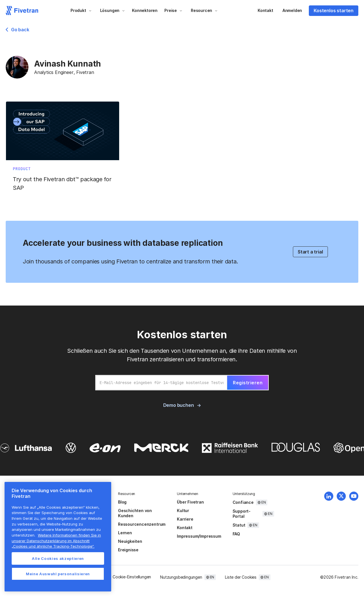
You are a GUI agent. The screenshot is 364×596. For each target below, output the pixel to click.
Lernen (125, 533)
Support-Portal (242, 514)
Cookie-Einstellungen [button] (132, 577)
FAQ (236, 534)
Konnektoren (145, 10)
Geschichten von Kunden (135, 513)
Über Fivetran (190, 502)
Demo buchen (179, 405)
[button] (81, 11)
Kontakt (265, 10)
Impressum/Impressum (199, 536)
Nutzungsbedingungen (181, 577)
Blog (122, 502)
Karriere (185, 519)
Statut (239, 525)
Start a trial (310, 252)
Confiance (243, 502)
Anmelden (292, 10)
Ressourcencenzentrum (142, 524)
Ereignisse (128, 550)
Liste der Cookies (241, 577)
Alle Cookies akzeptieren (58, 558)
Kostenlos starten (334, 11)
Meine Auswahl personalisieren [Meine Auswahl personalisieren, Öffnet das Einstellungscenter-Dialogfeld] (58, 574)
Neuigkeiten (130, 541)
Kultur (183, 511)
